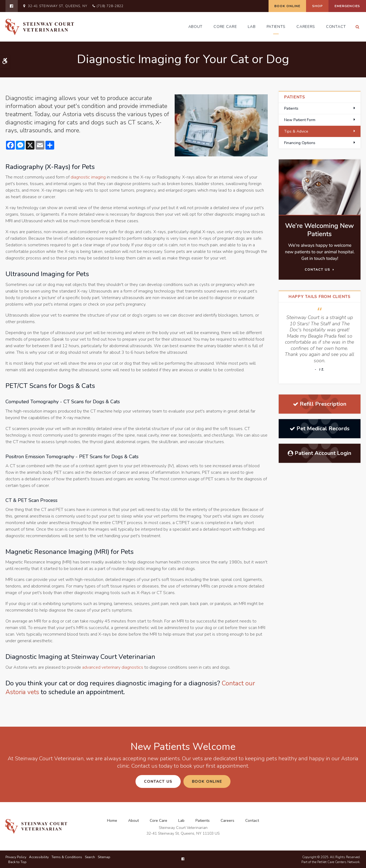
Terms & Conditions (67, 857)
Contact (336, 27)
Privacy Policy (16, 857)
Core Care (225, 27)
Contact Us (158, 781)
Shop (310, 6)
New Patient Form (300, 120)
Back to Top (17, 861)
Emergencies (345, 6)
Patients (276, 27)
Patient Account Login (319, 453)
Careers (306, 27)
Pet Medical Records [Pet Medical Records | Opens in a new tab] (320, 429)
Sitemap (104, 857)
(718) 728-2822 (110, 6)
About (196, 27)
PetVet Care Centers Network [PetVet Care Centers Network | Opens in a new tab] (338, 861)
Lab (252, 27)
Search (90, 857)
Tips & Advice (296, 131)
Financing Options (300, 143)
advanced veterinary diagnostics (113, 667)
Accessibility (39, 857)
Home (112, 820)
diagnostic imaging (88, 177)
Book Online (274, 6)
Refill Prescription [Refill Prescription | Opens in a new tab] (320, 404)
